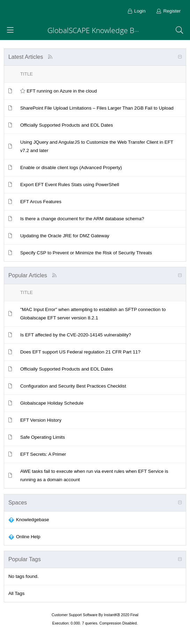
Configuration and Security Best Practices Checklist (73, 386)
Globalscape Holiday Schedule (52, 403)
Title (26, 74)
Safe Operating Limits (43, 437)
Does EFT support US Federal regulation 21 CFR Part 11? (80, 352)
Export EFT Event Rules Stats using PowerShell (70, 185)
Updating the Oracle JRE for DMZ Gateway (65, 236)
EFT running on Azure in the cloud (62, 91)
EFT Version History (41, 420)
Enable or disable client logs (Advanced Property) (71, 168)
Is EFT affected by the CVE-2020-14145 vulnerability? (76, 335)
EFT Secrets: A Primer (43, 454)
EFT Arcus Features (41, 202)
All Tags (16, 593)
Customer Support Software (75, 615)
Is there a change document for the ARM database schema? (82, 219)
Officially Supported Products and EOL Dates (67, 125)
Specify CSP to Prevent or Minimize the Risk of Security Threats (86, 253)
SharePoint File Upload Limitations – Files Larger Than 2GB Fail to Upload (97, 108)
